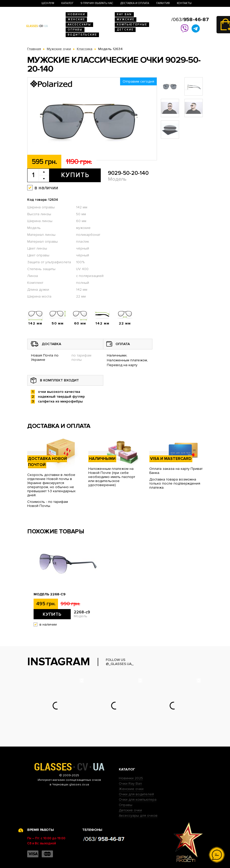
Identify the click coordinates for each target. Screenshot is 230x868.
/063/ (190, 20)
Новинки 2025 (131, 778)
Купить (75, 175)
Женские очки (131, 789)
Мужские (126, 19)
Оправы (75, 30)
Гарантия (163, 3)
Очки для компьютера (138, 800)
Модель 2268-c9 (49, 594)
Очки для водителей (136, 794)
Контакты (184, 3)
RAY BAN (124, 14)
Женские (76, 19)
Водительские (82, 35)
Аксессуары (79, 25)
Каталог (67, 3)
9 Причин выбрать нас (97, 3)
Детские (125, 30)
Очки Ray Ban (130, 784)
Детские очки (130, 810)
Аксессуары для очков (138, 816)
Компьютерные (132, 25)
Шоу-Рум (48, 3)
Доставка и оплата (135, 3)
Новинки (76, 14)
